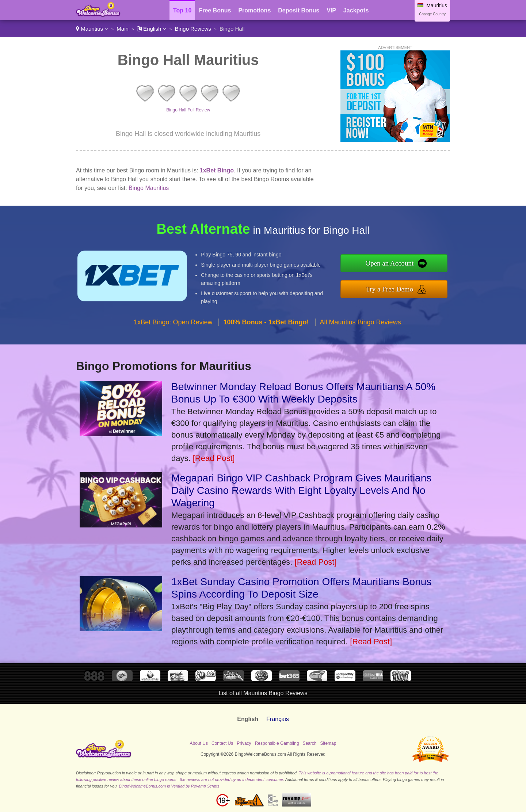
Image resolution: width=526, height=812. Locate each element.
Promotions (254, 10)
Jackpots (356, 10)
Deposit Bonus (299, 10)
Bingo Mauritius (149, 188)
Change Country (432, 14)
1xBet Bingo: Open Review (173, 322)
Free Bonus (215, 10)
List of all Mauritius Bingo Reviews (263, 693)
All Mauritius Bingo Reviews (361, 322)
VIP (331, 10)
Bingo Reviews (193, 29)
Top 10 (182, 10)
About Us (199, 743)
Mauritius (92, 29)
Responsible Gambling (277, 743)
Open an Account (389, 263)
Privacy (244, 743)
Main (123, 29)
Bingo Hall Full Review (188, 110)
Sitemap (328, 743)
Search (309, 743)
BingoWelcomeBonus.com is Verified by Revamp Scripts (169, 786)
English (152, 29)
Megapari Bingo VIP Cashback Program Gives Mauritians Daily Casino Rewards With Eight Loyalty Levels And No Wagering (301, 490)
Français (277, 719)
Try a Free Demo (390, 289)
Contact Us (222, 743)
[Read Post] (214, 458)
